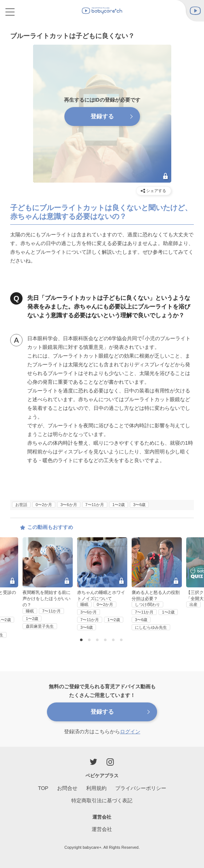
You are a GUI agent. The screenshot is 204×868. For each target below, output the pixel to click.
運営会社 (102, 829)
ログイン (130, 732)
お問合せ (67, 788)
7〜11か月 (95, 505)
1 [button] (82, 640)
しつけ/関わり (147, 604)
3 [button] (98, 640)
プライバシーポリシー (141, 788)
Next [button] (199, 579)
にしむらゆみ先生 (151, 627)
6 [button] (122, 640)
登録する (102, 712)
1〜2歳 (119, 505)
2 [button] (90, 640)
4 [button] (106, 640)
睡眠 (30, 611)
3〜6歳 (139, 505)
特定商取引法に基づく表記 (102, 800)
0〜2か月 (44, 505)
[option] (102, 584)
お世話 (21, 505)
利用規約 (96, 788)
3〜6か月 (69, 505)
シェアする (153, 191)
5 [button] (114, 640)
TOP (43, 788)
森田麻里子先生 (40, 626)
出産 (193, 604)
